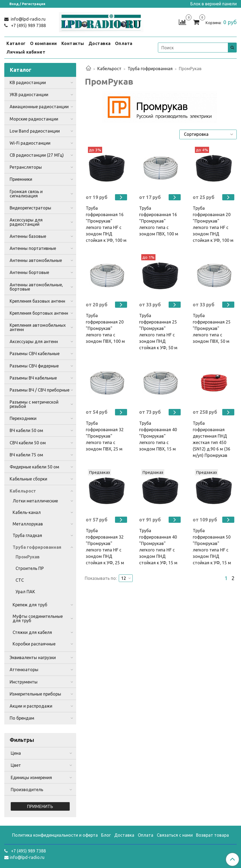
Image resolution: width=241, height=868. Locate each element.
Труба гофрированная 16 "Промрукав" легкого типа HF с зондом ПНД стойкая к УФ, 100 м (106, 224)
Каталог (16, 43)
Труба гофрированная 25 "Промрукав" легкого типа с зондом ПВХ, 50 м (212, 328)
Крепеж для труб (30, 605)
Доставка (100, 43)
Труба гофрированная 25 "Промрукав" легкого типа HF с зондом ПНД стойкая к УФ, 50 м (158, 332)
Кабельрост (109, 69)
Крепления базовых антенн (37, 301)
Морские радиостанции (34, 119)
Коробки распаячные (34, 644)
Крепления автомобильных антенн (38, 327)
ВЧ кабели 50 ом (26, 430)
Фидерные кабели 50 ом (34, 467)
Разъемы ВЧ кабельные (33, 378)
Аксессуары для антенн (34, 341)
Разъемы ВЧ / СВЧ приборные (40, 390)
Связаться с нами (175, 835)
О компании (44, 43)
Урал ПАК (25, 592)
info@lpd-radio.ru (28, 19)
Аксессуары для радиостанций (26, 222)
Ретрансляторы (26, 167)
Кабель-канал (27, 512)
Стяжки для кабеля (32, 632)
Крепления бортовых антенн (39, 313)
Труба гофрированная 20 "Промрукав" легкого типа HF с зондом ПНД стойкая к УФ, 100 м (213, 224)
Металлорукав (28, 524)
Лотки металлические (35, 501)
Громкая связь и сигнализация (26, 194)
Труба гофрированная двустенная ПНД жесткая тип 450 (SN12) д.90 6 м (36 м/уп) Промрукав (212, 439)
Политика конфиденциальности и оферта (55, 835)
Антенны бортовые (29, 272)
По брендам (22, 718)
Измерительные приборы (35, 694)
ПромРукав (28, 557)
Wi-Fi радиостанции (30, 143)
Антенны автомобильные (36, 260)
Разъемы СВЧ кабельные (35, 354)
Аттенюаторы (24, 670)
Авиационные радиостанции (39, 107)
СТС (20, 580)
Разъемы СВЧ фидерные (34, 366)
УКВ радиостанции (29, 95)
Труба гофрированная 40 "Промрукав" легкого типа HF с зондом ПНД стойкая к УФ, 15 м (158, 547)
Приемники (21, 179)
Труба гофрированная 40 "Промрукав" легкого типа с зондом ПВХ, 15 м (158, 436)
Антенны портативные (33, 248)
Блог (106, 835)
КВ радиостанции (28, 82)
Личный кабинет (26, 52)
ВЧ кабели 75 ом (26, 455)
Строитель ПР (30, 568)
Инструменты (24, 682)
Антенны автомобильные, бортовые (36, 287)
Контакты (73, 43)
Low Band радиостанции (35, 131)
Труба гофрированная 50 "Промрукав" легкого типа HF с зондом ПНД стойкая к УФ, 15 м (212, 547)
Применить (40, 806)
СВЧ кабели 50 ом (28, 443)
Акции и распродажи (31, 706)
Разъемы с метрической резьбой (34, 404)
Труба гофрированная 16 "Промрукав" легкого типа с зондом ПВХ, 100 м (159, 221)
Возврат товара (212, 835)
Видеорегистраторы (30, 208)
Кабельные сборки (28, 479)
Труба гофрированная (150, 69)
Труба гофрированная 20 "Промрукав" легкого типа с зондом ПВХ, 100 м (105, 328)
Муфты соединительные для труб (38, 618)
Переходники (23, 418)
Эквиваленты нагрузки (33, 657)
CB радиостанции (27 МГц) (37, 155)
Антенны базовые (28, 236)
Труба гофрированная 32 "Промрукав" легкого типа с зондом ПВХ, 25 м (105, 436)
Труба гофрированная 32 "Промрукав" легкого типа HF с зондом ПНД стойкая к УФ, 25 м (105, 547)
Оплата (124, 43)
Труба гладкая (27, 535)
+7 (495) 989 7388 (28, 25)
